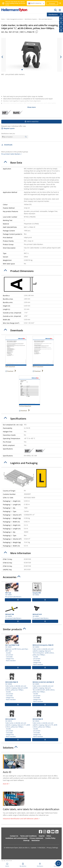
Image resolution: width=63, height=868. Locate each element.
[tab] (31, 163)
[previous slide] (2, 57)
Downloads (7, 145)
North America (36, 3)
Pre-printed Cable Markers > (12, 154)
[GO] (56, 10)
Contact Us (14, 836)
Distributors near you (8, 133)
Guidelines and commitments (16, 838)
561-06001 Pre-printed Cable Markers (45, 612)
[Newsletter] (61, 19)
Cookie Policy (50, 838)
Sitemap (26, 840)
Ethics (49, 836)
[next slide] (61, 57)
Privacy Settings (52, 848)
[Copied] (37, 32)
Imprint (42, 836)
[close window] (60, 3)
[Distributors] (61, 15)
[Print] (61, 22)
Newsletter (36, 840)
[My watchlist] (61, 30)
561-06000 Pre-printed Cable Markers (18, 612)
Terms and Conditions (28, 836)
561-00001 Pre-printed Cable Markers (18, 590)
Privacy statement (36, 838)
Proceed (52, 3)
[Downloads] (61, 26)
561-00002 (45, 589)
